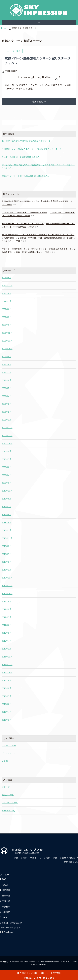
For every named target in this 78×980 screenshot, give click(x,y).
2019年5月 (7, 515)
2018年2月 (7, 570)
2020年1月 (7, 483)
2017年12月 (7, 578)
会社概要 (6, 912)
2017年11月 (7, 586)
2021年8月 (7, 364)
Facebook (8, 932)
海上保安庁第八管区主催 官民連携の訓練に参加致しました (28, 141)
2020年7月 (7, 459)
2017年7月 (7, 617)
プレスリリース (9, 753)
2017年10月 (7, 594)
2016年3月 (7, 720)
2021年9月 (7, 357)
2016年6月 (7, 704)
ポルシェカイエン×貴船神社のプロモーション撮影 (24, 212)
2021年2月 (7, 412)
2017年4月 (7, 641)
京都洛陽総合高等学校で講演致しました (20, 201)
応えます (6, 885)
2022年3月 (7, 317)
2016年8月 (7, 688)
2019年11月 (7, 491)
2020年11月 (7, 436)
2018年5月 (7, 562)
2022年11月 (7, 285)
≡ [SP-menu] (39, 23)
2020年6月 (7, 467)
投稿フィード (8, 795)
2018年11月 (7, 538)
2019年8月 (7, 499)
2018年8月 (7, 546)
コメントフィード (10, 802)
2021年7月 (7, 372)
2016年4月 (7, 712)
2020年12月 (7, 428)
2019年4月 (7, 522)
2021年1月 (7, 420)
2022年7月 (7, 301)
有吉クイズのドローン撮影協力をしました (21, 157)
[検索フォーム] (36, 122)
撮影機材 (6, 890)
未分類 (5, 761)
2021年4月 (7, 396)
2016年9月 (7, 680)
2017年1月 (7, 649)
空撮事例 (6, 896)
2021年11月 (7, 341)
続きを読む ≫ (39, 102)
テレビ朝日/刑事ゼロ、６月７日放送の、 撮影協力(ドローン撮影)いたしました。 (38, 235)
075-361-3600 (39, 978)
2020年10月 (7, 443)
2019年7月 (7, 507)
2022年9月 (7, 293)
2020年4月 (7, 475)
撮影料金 (6, 907)
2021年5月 (7, 388)
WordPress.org (8, 810)
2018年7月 (7, 554)
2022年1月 (7, 325)
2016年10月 (7, 672)
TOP (4, 879)
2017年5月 (7, 633)
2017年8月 (7, 609)
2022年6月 (7, 309)
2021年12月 (7, 333)
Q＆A (4, 918)
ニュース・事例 (9, 745)
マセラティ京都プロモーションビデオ (19, 249)
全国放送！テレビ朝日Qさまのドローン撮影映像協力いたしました (32, 149)
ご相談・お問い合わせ (12, 923)
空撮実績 (6, 901)
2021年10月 (7, 349)
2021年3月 (7, 404)
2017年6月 (7, 625)
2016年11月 (7, 665)
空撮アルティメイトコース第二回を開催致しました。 (26, 176)
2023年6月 (7, 278)
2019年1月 (7, 530)
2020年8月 (7, 451)
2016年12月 (7, 657)
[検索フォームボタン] (74, 122)
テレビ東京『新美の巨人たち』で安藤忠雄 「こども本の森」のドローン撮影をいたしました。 (38, 166)
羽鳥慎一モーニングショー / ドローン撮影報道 (23, 224)
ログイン (6, 787)
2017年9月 (7, 601)
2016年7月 (7, 696)
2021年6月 (7, 380)
